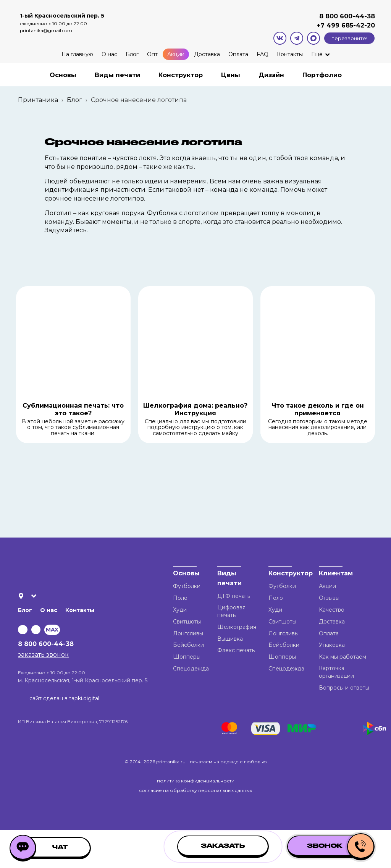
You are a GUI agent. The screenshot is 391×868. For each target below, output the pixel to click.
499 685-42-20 (350, 25)
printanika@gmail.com (46, 30)
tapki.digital (83, 698)
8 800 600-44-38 (347, 16)
